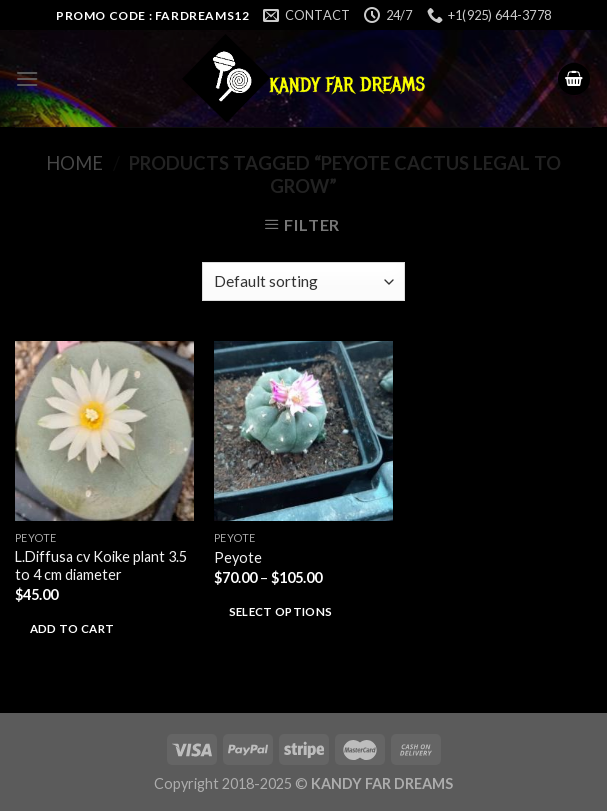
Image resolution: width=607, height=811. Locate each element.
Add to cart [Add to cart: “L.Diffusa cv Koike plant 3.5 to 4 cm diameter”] (72, 628)
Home (74, 163)
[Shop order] (303, 281)
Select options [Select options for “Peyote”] (281, 611)
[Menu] (27, 78)
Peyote (238, 557)
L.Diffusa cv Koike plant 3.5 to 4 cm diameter (101, 566)
